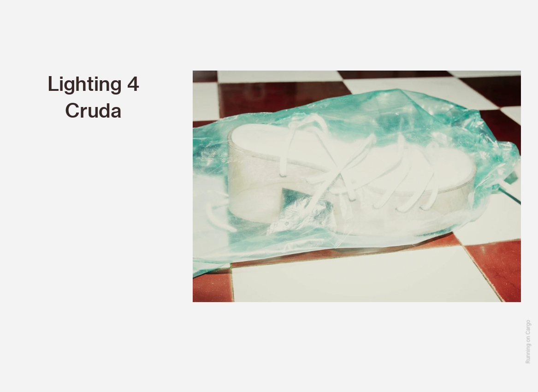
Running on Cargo (528, 342)
